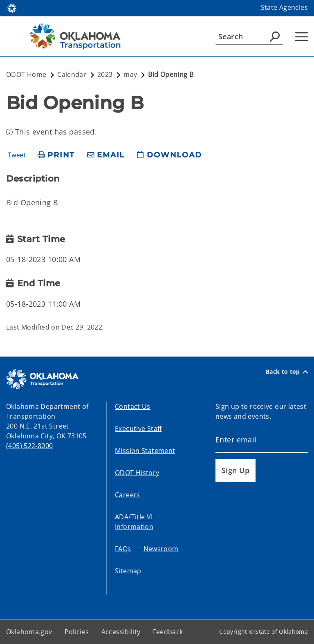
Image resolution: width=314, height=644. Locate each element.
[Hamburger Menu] (302, 37)
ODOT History (137, 473)
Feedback (168, 632)
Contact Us (133, 406)
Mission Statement (145, 451)
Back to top (287, 372)
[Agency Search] (275, 36)
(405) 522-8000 (29, 446)
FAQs (123, 549)
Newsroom (161, 549)
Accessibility (121, 632)
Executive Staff (138, 429)
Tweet (17, 155)
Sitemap (128, 571)
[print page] (56, 155)
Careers (128, 495)
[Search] (249, 36)
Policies (77, 632)
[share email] (106, 155)
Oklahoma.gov (29, 632)
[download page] (169, 155)
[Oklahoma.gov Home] (12, 8)
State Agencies (284, 7)
